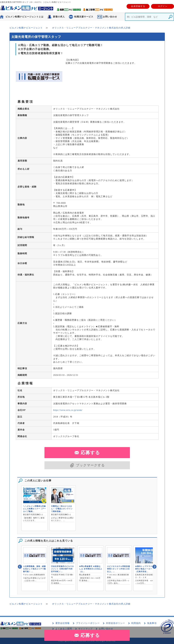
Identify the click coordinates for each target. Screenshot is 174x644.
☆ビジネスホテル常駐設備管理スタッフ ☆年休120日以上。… (118, 569)
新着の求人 (59, 17)
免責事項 (152, 623)
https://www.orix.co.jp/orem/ (68, 410)
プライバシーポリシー (88, 623)
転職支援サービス (84, 17)
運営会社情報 (62, 623)
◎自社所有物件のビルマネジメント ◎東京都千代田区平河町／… (62, 569)
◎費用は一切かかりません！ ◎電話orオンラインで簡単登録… (62, 509)
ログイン (163, 6)
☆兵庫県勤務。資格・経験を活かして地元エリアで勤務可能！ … (34, 569)
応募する (90, 635)
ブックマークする (90, 465)
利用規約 (136, 623)
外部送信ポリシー (115, 623)
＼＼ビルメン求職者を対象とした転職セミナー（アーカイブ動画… (34, 509)
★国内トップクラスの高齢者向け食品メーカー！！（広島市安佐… (146, 569)
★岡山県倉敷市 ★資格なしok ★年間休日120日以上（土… (91, 569)
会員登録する (138, 6)
